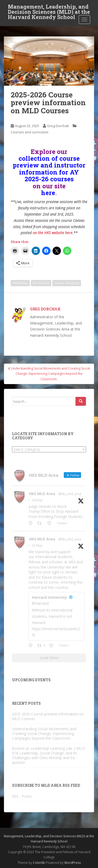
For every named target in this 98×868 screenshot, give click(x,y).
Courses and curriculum (30, 132)
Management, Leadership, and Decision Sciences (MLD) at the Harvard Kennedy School (49, 8)
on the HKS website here (53, 233)
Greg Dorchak (58, 126)
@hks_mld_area (70, 494)
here (48, 193)
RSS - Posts (22, 796)
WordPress (73, 863)
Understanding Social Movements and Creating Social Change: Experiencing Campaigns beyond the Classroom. (44, 733)
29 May (37, 500)
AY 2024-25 (41, 283)
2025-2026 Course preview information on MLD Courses (48, 716)
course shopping (67, 283)
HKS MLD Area (42, 494)
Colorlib (39, 863)
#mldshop (20, 283)
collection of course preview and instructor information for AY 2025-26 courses (49, 169)
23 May (37, 545)
